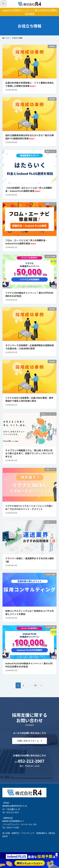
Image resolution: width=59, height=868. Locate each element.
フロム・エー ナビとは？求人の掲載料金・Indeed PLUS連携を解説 (27, 242)
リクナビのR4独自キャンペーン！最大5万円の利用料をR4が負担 (29, 294)
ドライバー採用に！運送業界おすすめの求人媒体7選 (30, 560)
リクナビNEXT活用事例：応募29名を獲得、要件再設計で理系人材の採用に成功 (29, 399)
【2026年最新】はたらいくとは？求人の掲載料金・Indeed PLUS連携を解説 (29, 189)
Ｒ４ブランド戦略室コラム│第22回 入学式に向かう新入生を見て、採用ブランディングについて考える (29, 453)
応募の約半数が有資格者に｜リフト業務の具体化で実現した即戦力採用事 (30, 84)
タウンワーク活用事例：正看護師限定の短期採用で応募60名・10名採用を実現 (30, 347)
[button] (29, 741)
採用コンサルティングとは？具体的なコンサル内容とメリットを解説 (29, 612)
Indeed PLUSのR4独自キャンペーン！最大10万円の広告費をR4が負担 (29, 665)
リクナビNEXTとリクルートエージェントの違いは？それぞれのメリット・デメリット (29, 507)
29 (35, 686)
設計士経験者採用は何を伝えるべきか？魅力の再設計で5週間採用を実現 (30, 137)
